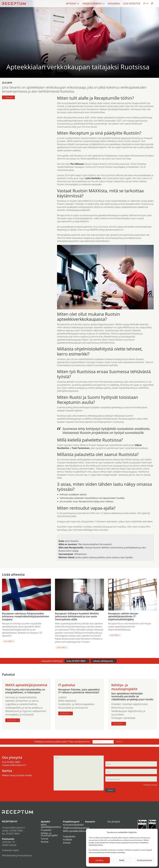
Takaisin (9, 97)
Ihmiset (45, 842)
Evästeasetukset (144, 860)
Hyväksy (99, 860)
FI (144, 3)
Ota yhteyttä (132, 4)
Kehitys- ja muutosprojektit (49, 834)
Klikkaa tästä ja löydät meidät (17, 775)
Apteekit (71, 4)
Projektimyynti (92, 4)
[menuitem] (73, 4)
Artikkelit (68, 840)
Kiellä (122, 860)
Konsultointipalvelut (73, 825)
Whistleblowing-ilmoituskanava (17, 855)
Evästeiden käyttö (10, 850)
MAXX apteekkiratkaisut (75, 831)
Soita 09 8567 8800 (76, 661)
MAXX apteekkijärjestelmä (51, 826)
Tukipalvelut (69, 836)
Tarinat (45, 839)
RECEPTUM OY (10, 821)
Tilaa (119, 742)
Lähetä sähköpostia (103, 661)
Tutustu (12, 720)
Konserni (114, 4)
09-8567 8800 (13, 762)
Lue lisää (8, 641)
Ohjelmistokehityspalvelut (76, 828)
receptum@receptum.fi (14, 765)
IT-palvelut (46, 830)
